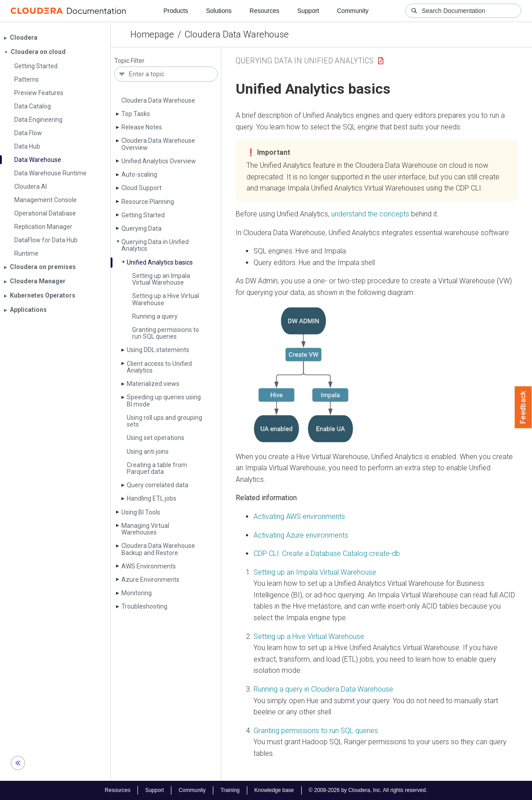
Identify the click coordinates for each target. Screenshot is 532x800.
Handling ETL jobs (152, 498)
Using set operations (156, 438)
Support (308, 11)
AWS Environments (149, 566)
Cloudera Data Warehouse (237, 34)
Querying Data (141, 228)
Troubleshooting (144, 606)
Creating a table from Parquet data (157, 468)
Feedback (523, 407)
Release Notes (142, 127)
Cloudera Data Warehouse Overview (158, 144)
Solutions (219, 11)
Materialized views (153, 384)
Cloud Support (141, 188)
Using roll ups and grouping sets (164, 421)
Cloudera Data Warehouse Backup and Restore (158, 549)
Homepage (152, 34)
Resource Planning (148, 202)
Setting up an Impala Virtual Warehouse (161, 279)
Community (353, 11)
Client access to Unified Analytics (159, 367)
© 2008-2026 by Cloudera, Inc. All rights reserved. (368, 790)
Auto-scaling (139, 174)
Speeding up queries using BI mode (164, 400)
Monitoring (137, 593)
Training (230, 790)
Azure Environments (150, 580)
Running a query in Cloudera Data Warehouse (323, 689)
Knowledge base (274, 790)
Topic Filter (129, 61)
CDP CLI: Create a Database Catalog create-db (327, 553)
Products (176, 11)
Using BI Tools (141, 512)
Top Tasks (136, 114)
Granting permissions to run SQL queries (166, 333)
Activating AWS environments (299, 516)
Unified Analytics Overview (159, 161)
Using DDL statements (158, 350)
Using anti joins (148, 452)
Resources (264, 11)
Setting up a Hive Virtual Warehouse (166, 299)
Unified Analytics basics (160, 262)
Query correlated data (158, 485)
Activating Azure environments (301, 535)
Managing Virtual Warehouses (145, 529)
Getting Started (143, 215)
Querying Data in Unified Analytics (155, 245)
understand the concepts (370, 214)
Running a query (155, 316)
